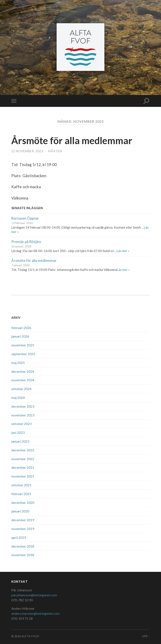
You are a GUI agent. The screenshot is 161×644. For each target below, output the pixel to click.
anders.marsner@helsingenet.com (35, 613)
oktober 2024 (21, 389)
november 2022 (23, 459)
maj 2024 (18, 398)
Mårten (55, 151)
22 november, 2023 (27, 151)
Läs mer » (123, 251)
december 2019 (23, 520)
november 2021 (23, 476)
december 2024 (23, 371)
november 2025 (23, 345)
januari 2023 (20, 441)
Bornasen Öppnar (25, 218)
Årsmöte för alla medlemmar (72, 141)
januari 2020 (20, 511)
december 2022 (23, 450)
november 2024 (23, 380)
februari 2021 (21, 494)
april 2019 (19, 537)
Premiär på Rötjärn (26, 242)
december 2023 (23, 406)
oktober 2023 (21, 424)
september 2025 (23, 354)
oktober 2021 (21, 485)
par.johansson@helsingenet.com (34, 595)
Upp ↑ (146, 636)
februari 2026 (21, 328)
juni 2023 (18, 432)
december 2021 (23, 467)
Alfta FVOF (31, 636)
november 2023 (23, 415)
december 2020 (23, 503)
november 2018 (23, 555)
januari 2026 (20, 336)
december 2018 (23, 546)
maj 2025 (18, 363)
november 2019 (23, 529)
